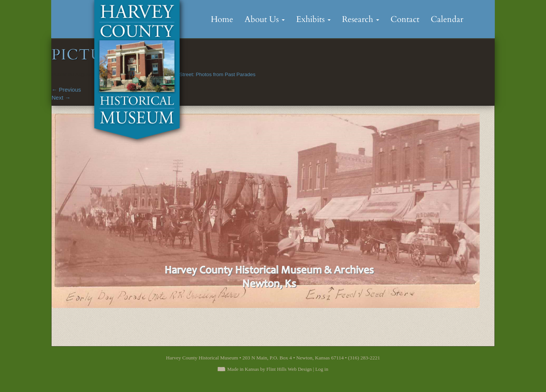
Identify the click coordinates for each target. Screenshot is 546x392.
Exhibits (313, 19)
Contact (405, 19)
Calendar (447, 19)
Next (61, 98)
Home (222, 19)
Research (361, 19)
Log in (322, 369)
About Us (265, 19)
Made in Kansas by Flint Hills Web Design (269, 369)
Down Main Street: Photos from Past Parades (204, 74)
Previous (66, 90)
